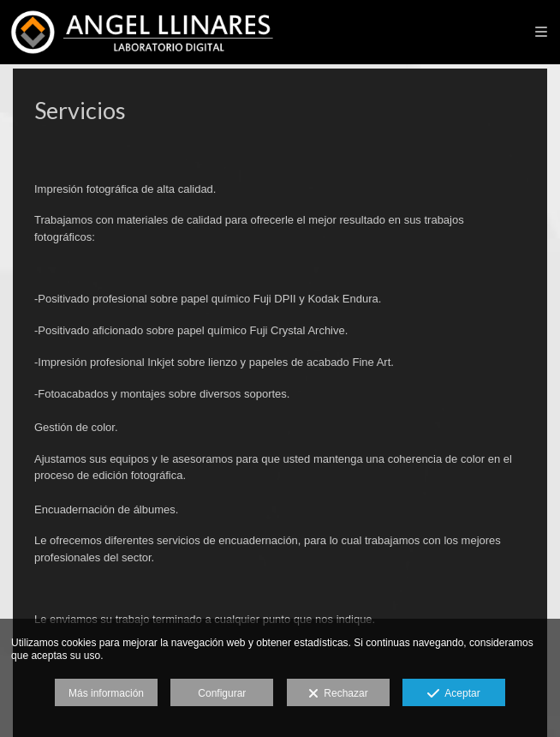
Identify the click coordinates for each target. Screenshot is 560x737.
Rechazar (338, 694)
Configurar (222, 693)
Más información (106, 693)
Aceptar (453, 694)
